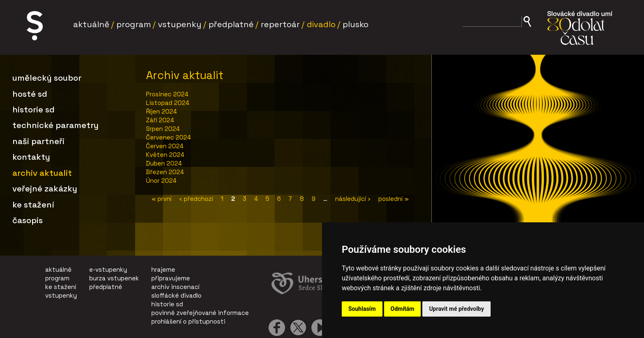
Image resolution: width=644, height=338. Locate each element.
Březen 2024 (165, 172)
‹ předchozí (196, 199)
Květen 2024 (165, 155)
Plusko (356, 24)
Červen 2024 (165, 146)
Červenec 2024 (168, 137)
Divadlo (321, 24)
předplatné (106, 287)
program (57, 278)
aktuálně (58, 269)
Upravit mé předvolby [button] (456, 309)
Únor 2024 (161, 181)
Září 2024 (160, 120)
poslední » (394, 199)
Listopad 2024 (168, 103)
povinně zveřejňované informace (200, 313)
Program (134, 24)
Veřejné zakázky (45, 189)
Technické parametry (56, 125)
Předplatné (231, 24)
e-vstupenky (108, 269)
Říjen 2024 (161, 111)
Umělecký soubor (47, 78)
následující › (353, 199)
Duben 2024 (164, 163)
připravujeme (171, 278)
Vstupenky (180, 24)
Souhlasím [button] (362, 309)
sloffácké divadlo (176, 295)
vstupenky (61, 295)
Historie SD (34, 110)
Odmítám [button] (403, 309)
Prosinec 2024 (167, 94)
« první (162, 199)
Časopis (28, 220)
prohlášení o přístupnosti (188, 321)
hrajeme (163, 269)
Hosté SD (30, 94)
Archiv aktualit (42, 173)
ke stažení (61, 287)
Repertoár (280, 24)
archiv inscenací (175, 287)
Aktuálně (91, 24)
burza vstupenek (114, 278)
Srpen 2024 (163, 129)
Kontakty (31, 157)
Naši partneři (38, 141)
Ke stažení (33, 205)
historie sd (167, 304)
